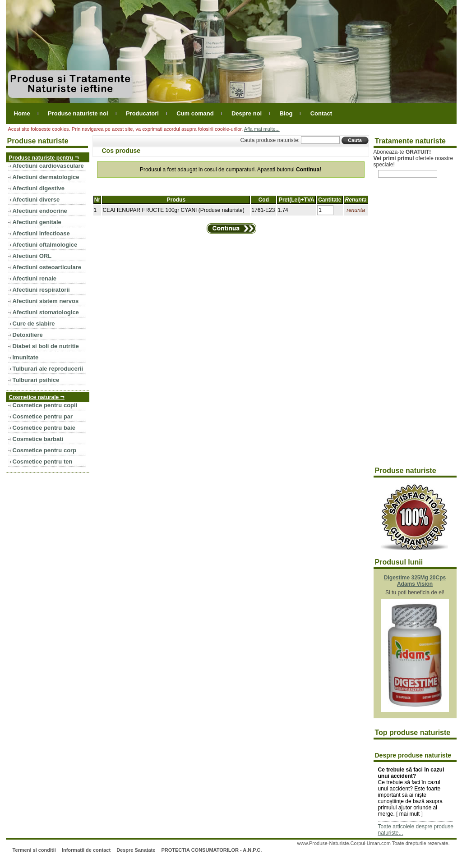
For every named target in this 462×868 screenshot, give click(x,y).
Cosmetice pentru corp (45, 450)
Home (22, 113)
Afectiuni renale (35, 278)
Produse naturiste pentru (44, 157)
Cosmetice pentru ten (43, 462)
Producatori (142, 113)
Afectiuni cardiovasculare (48, 166)
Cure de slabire (34, 324)
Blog (286, 113)
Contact (321, 113)
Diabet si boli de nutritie (46, 346)
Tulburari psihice (36, 380)
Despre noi (247, 113)
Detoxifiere (28, 335)
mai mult (409, 814)
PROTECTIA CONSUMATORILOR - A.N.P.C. (211, 850)
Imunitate (26, 357)
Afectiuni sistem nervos (46, 301)
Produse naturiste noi (78, 113)
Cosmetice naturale (37, 397)
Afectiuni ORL (32, 256)
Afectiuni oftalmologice (45, 245)
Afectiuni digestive (39, 188)
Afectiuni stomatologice (46, 312)
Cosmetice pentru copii (45, 405)
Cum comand (195, 113)
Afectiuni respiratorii (41, 290)
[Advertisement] (410, 327)
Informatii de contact (86, 850)
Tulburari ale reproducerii (48, 369)
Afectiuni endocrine (40, 211)
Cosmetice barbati (38, 439)
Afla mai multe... (262, 129)
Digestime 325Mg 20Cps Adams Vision (415, 581)
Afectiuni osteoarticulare (47, 267)
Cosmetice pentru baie (44, 428)
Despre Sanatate (136, 850)
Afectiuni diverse (36, 200)
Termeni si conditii (34, 850)
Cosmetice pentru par (43, 416)
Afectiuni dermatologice (46, 177)
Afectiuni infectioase (41, 233)
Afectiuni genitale (37, 222)
